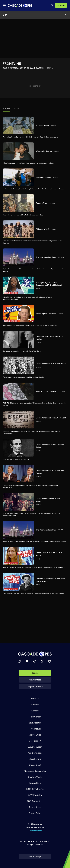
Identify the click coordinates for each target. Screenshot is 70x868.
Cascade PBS (32, 841)
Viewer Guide (35, 735)
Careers (35, 711)
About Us (35, 699)
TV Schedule (35, 729)
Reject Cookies (35, 687)
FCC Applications (35, 801)
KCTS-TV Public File (35, 789)
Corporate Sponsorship (35, 771)
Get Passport (35, 741)
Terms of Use (35, 807)
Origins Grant (35, 765)
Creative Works (35, 777)
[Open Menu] (66, 15)
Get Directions (35, 831)
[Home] (35, 654)
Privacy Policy (35, 813)
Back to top (35, 856)
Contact (35, 705)
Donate (61, 5)
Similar (17, 108)
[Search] (52, 5)
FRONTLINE (12, 63)
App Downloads (35, 753)
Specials (6, 108)
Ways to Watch (35, 747)
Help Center (35, 717)
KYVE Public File (35, 795)
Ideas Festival (35, 759)
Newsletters (35, 680)
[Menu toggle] (4, 5)
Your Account (35, 723)
